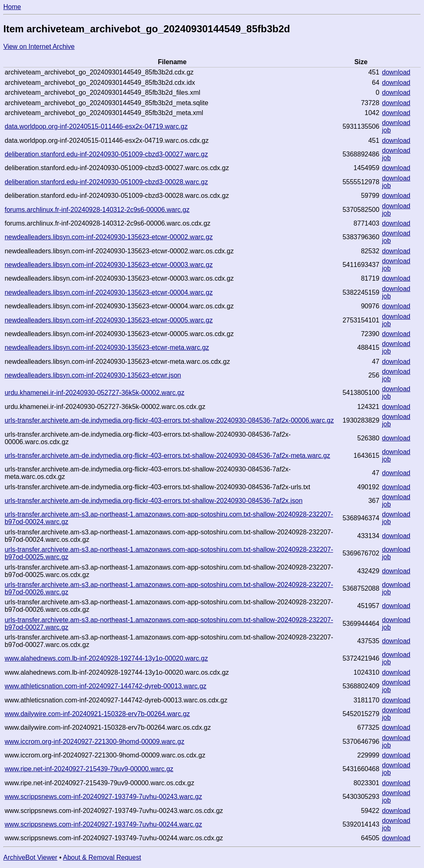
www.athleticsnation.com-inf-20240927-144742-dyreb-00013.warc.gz (105, 686)
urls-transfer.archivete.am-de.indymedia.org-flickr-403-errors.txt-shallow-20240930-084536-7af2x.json (153, 501)
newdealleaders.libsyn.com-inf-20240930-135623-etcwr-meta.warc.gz (107, 347)
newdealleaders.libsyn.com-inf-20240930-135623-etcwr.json (93, 375)
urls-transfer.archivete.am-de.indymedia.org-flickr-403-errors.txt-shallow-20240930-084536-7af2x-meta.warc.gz (167, 456)
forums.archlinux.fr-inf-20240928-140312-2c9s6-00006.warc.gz (97, 210)
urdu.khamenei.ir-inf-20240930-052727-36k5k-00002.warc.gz (94, 393)
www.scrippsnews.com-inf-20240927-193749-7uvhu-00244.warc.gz (103, 824)
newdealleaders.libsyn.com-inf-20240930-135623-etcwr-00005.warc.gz (109, 320)
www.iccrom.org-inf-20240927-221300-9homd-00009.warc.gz (94, 742)
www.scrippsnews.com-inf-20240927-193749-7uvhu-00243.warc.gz (103, 797)
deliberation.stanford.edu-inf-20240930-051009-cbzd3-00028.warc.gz (106, 182)
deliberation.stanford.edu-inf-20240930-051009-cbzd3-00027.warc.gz (106, 154)
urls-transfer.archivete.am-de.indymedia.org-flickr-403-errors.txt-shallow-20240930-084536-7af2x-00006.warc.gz (169, 420)
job (387, 130)
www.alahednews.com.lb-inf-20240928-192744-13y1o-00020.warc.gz (106, 658)
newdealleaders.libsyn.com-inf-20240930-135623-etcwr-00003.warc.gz (109, 265)
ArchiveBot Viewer (30, 857)
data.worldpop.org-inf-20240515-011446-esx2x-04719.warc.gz (96, 126)
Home (12, 7)
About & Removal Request (102, 857)
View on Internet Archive (39, 47)
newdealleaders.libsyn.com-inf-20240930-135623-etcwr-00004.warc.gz (109, 292)
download (396, 72)
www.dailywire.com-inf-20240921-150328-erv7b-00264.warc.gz (97, 714)
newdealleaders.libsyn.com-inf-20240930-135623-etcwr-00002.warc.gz (109, 237)
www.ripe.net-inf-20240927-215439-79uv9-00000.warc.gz (89, 769)
